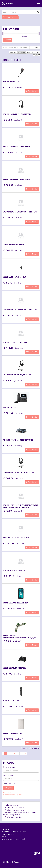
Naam (30, 52)
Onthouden (9, 783)
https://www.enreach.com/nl (13, 839)
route (4, 837)
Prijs (37, 52)
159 (22, 753)
